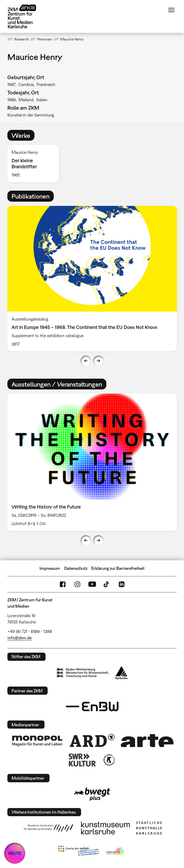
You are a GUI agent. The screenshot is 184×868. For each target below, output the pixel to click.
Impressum (50, 568)
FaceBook (63, 584)
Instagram (77, 584)
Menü (171, 10)
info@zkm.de (19, 638)
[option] (35, 164)
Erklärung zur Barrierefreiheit (118, 568)
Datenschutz (76, 568)
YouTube (92, 584)
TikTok (107, 584)
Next (98, 361)
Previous (86, 361)
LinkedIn (122, 584)
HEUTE (15, 853)
